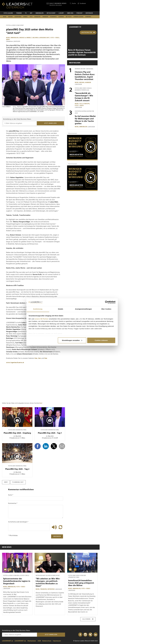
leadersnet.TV (75, 27)
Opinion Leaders (78, 17)
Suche (73, 4)
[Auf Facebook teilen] (38, 446)
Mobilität (37, 17)
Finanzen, (44, 589)
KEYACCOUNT (51, 13)
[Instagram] (85, 635)
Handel (25, 17)
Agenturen (18, 17)
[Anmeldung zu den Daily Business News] (20, 123)
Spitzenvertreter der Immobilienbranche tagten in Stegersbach (17, 581)
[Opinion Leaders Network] (93, 6)
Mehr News (7, 547)
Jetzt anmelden (50, 123)
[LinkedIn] (96, 635)
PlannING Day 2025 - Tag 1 (50, 433)
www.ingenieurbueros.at (15, 362)
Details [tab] (61, 309)
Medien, (82, 83)
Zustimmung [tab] (38, 309)
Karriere (61, 17)
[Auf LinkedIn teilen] (46, 446)
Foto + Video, (55, 38)
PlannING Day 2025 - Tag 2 (17, 469)
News (5, 17)
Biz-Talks (69, 17)
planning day (18, 482)
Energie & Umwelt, (26, 38)
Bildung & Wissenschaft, (41, 38)
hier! (41, 403)
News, (8, 38)
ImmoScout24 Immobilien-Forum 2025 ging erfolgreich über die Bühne (81, 583)
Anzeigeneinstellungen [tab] (83, 309)
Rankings (88, 17)
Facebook (82, 4)
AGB (39, 641)
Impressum (57, 641)
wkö (6, 482)
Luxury (61, 13)
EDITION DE (89, 13)
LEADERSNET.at (8, 641)
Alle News (88, 619)
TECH (31, 17)
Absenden (57, 536)
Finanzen (45, 17)
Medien (10, 17)
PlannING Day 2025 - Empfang (17, 433)
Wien (8, 40)
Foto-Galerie (8, 13)
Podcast (79, 13)
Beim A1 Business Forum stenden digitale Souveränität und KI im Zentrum (82, 52)
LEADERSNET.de (20, 641)
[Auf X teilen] (54, 446)
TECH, (81, 104)
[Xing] (90, 635)
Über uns (70, 13)
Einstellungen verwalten (72, 340)
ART (31, 13)
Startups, (87, 104)
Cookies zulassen (101, 340)
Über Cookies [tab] (106, 309)
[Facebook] (80, 635)
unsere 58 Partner (42, 319)
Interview (51, 589)
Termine (19, 13)
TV (26, 13)
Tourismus (53, 17)
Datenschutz (47, 641)
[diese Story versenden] (62, 446)
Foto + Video (79, 106)
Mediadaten (32, 641)
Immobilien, (15, 38)
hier (36, 358)
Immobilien (40, 13)
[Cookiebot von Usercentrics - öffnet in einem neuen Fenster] (107, 302)
